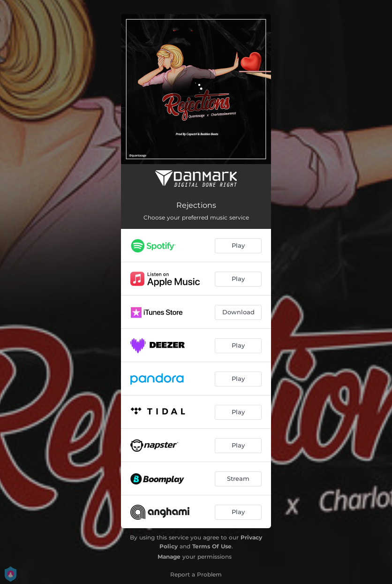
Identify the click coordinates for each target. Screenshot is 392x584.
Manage (169, 557)
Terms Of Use (212, 546)
